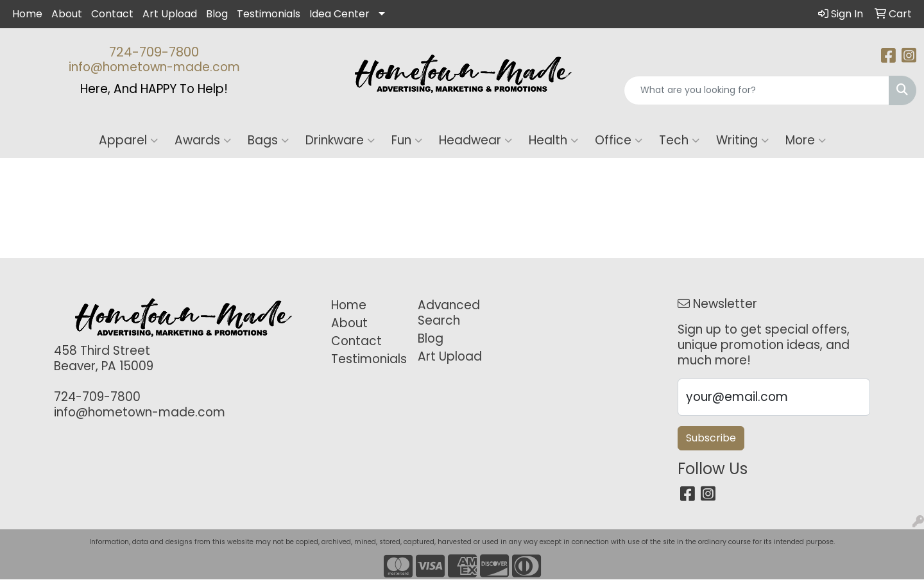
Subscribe (711, 438)
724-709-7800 (154, 52)
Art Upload (170, 14)
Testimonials (269, 14)
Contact (112, 14)
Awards (203, 140)
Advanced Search (449, 313)
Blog (217, 14)
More (806, 140)
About (67, 14)
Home (27, 14)
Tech (679, 140)
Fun (407, 140)
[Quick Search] (757, 90)
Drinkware (340, 140)
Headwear (475, 140)
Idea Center (339, 14)
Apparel (128, 140)
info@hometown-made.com (154, 67)
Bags (268, 140)
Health (553, 140)
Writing (742, 140)
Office (619, 140)
